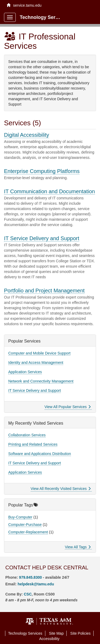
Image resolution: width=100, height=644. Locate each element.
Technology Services (25, 633)
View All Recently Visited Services (61, 489)
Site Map (56, 633)
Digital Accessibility (27, 135)
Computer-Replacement (28, 532)
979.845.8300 (30, 577)
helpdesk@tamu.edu (36, 584)
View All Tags (78, 547)
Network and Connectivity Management (41, 381)
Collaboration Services (27, 435)
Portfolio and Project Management (44, 291)
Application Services (25, 372)
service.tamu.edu (24, 5)
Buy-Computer (20, 517)
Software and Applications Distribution (40, 454)
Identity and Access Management (36, 363)
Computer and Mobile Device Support (39, 353)
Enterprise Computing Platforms (42, 171)
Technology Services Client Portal (43, 17)
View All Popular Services (68, 407)
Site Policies (81, 633)
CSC (28, 594)
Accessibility (49, 639)
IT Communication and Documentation (49, 191)
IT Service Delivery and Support (42, 238)
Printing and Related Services (33, 444)
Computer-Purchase (25, 525)
